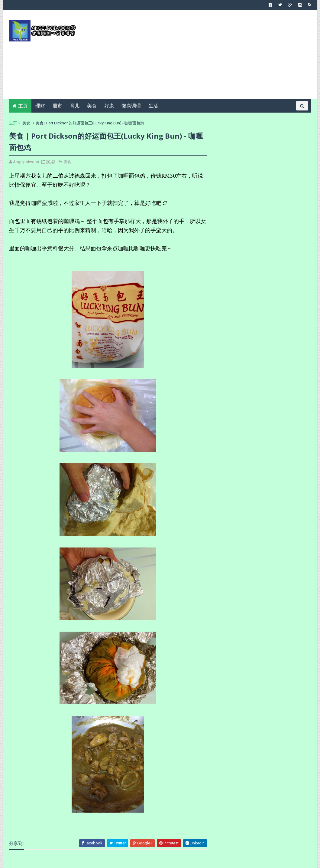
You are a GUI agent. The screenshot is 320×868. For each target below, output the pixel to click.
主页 (23, 106)
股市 (57, 106)
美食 (92, 106)
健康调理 (131, 106)
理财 (40, 106)
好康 (109, 106)
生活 (153, 106)
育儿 (75, 106)
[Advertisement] (201, 57)
